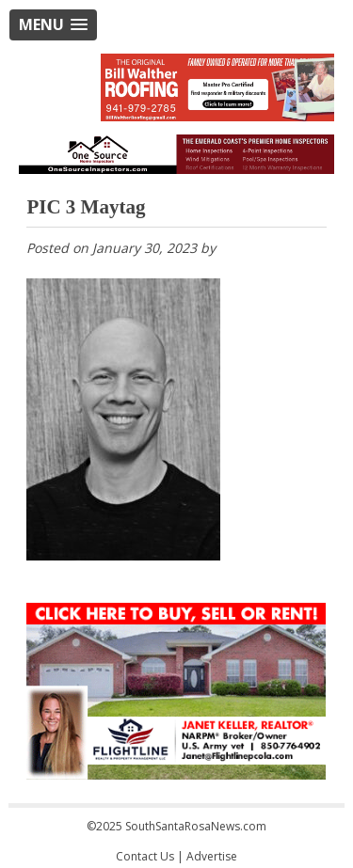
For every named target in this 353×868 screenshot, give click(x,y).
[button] (53, 25)
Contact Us (145, 856)
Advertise (212, 856)
